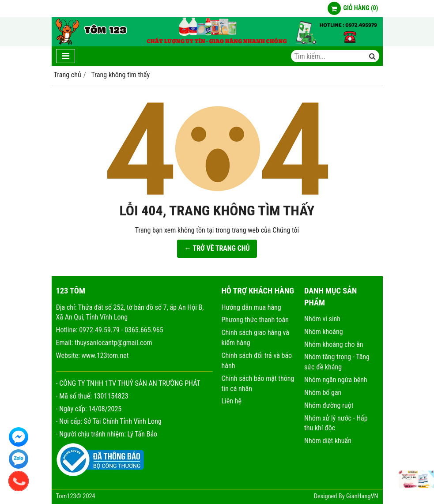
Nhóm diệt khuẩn (328, 441)
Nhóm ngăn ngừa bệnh (336, 380)
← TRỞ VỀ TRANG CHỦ (217, 248)
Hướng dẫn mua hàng (251, 307)
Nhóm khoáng (324, 332)
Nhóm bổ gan (323, 393)
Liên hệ (232, 401)
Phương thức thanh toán (255, 320)
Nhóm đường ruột (329, 405)
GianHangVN (362, 496)
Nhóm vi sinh (322, 319)
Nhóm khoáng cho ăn (334, 344)
